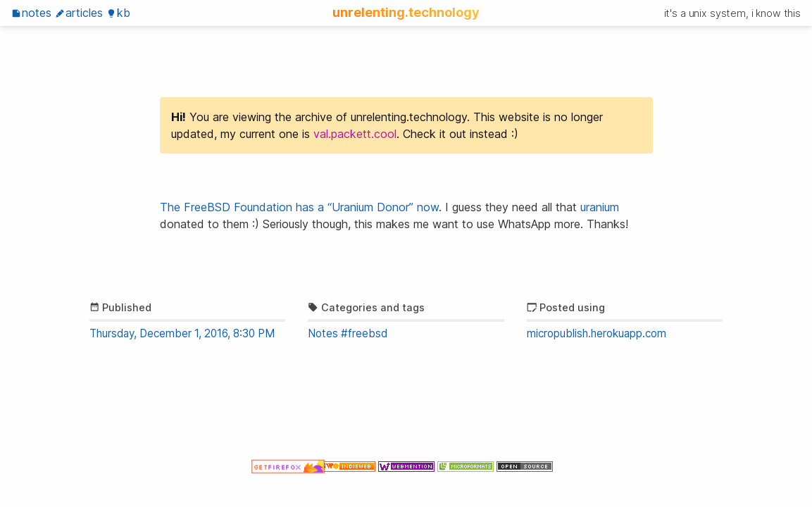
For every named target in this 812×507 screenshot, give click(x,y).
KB (118, 13)
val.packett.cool (355, 134)
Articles (79, 13)
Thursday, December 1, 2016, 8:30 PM (182, 333)
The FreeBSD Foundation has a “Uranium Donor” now (299, 207)
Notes (31, 13)
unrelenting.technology (406, 12)
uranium (600, 207)
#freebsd (364, 333)
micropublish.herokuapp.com (596, 333)
